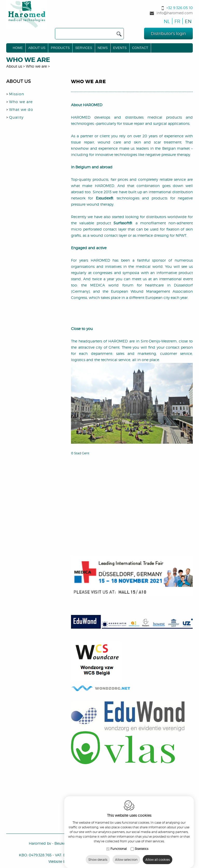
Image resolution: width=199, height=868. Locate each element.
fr (177, 21)
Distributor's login (168, 34)
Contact (140, 48)
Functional (119, 858)
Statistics (141, 858)
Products (60, 48)
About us (37, 48)
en (187, 21)
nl (166, 21)
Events (120, 48)
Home (18, 48)
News (103, 48)
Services (84, 48)
